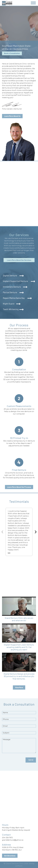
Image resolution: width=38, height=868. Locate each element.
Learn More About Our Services (19, 260)
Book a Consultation (12, 53)
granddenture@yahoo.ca (13, 840)
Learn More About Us (12, 116)
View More (19, 687)
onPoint (19, 866)
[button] (19, 610)
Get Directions (10, 856)
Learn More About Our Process (19, 487)
